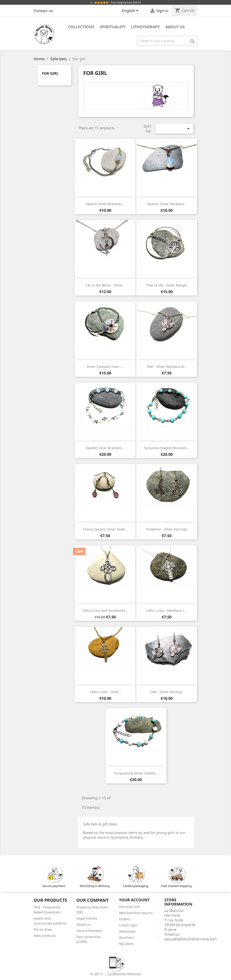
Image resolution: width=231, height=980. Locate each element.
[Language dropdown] (131, 11)
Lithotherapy (146, 27)
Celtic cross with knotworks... (105, 610)
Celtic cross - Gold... (105, 692)
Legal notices (87, 918)
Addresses (127, 931)
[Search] (168, 41)
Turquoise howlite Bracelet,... (167, 448)
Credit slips (128, 925)
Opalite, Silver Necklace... (167, 204)
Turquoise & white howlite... (136, 773)
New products (45, 936)
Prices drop (43, 929)
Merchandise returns (136, 913)
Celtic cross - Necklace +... (167, 610)
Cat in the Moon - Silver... (105, 285)
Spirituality (113, 27)
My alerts (126, 944)
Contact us (43, 11)
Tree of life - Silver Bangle (167, 285)
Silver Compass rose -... (105, 366)
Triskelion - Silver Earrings (167, 529)
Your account (134, 900)
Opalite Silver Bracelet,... (105, 204)
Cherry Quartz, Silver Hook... (105, 529)
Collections (81, 27)
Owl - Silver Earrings (167, 692)
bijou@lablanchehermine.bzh (191, 939)
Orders (125, 919)
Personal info (129, 907)
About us (175, 27)
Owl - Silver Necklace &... (167, 366)
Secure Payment (89, 931)
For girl (50, 73)
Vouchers (126, 937)
